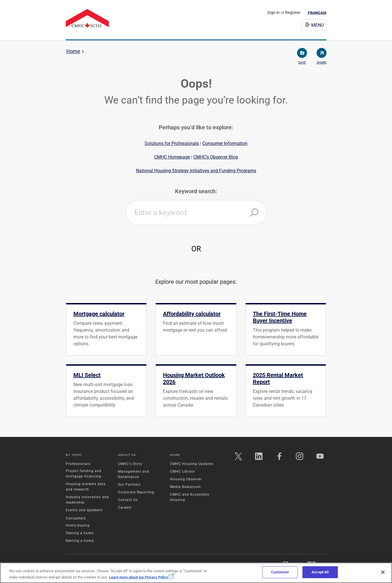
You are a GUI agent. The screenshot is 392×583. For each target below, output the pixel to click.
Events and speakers (84, 510)
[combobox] (196, 212)
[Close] (383, 572)
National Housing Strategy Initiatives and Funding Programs (196, 171)
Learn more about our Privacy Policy (141, 577)
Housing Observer (186, 479)
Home (73, 51)
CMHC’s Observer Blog (216, 157)
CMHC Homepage (172, 157)
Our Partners (129, 485)
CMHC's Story (130, 464)
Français (317, 13)
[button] (254, 212)
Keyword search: (196, 191)
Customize (280, 572)
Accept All (320, 572)
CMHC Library (182, 472)
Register (293, 12)
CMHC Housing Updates (192, 464)
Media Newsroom (186, 487)
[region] (196, 573)
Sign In (274, 12)
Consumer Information (225, 143)
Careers (125, 508)
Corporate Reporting (136, 493)
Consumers (76, 519)
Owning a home (80, 533)
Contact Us (128, 500)
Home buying (78, 526)
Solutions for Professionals (172, 143)
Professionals (78, 464)
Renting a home (80, 541)
